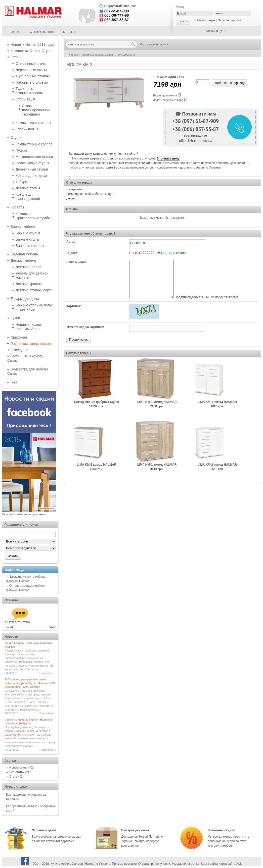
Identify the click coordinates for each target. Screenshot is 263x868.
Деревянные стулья (32, 169)
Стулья (16, 138)
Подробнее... (48, 673)
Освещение (20, 350)
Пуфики (22, 150)
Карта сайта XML (231, 864)
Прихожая (19, 337)
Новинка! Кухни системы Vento (28, 327)
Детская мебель (24, 260)
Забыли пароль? (230, 20)
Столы (16, 57)
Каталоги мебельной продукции (24, 514)
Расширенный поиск (154, 44)
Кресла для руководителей (28, 197)
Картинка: (74, 314)
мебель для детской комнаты (32, 275)
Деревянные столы (31, 70)
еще (52, 627)
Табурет (22, 182)
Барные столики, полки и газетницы (34, 307)
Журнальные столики (33, 76)
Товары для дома (25, 299)
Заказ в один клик (170, 77)
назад (9, 627)
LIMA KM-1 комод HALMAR (157, 409)
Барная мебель (23, 227)
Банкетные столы (30, 246)
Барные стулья (28, 233)
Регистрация (206, 20)
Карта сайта (209, 864)
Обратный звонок (120, 6)
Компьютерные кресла (34, 144)
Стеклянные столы (31, 64)
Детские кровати (29, 284)
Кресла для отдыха (31, 176)
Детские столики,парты (34, 290)
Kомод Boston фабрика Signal (97, 409)
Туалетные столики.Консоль (29, 91)
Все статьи (17, 772)
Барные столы (27, 239)
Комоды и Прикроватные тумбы (33, 216)
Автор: (71, 242)
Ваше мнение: (77, 262)
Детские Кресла (28, 267)
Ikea (14, 382)
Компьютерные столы (33, 123)
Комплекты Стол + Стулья (32, 51)
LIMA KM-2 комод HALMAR (157, 472)
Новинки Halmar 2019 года (32, 44)
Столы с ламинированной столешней (36, 110)
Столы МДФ (25, 99)
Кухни (15, 318)
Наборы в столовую (32, 82)
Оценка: (72, 253)
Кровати (17, 207)
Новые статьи (19, 768)
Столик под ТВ (28, 129)
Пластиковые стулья (32, 163)
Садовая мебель (24, 254)
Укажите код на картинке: (85, 335)
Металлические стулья (34, 157)
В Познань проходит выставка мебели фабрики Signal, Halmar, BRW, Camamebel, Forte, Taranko (30, 683)
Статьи (14, 777)
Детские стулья (28, 188)
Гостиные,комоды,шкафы (31, 344)
